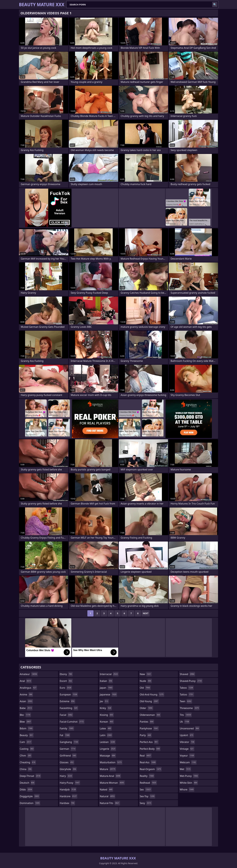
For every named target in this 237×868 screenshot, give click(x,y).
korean (107, 722)
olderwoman (150, 715)
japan (106, 688)
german (68, 749)
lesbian (108, 742)
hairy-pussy (70, 783)
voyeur (187, 756)
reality (147, 776)
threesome (190, 708)
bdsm (27, 728)
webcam (188, 762)
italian (106, 681)
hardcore (69, 796)
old (145, 688)
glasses (67, 762)
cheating (28, 762)
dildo (26, 789)
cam (26, 742)
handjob (68, 789)
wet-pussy (189, 776)
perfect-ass (149, 742)
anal (26, 681)
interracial (109, 674)
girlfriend (68, 756)
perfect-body (150, 749)
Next (146, 613)
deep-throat (30, 776)
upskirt (187, 735)
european (69, 694)
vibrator (187, 742)
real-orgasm (151, 769)
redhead (148, 783)
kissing (107, 715)
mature (108, 769)
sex (146, 789)
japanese (108, 694)
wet (185, 769)
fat (65, 735)
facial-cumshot (72, 722)
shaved (187, 674)
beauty (27, 735)
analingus (28, 688)
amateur (29, 674)
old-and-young (152, 694)
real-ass (148, 762)
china (26, 769)
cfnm (26, 756)
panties (147, 722)
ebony (66, 674)
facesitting (69, 708)
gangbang (69, 742)
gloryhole (68, 769)
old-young (149, 701)
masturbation (111, 762)
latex (106, 728)
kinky (106, 708)
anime (26, 694)
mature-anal (110, 776)
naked (106, 789)
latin (106, 735)
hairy (66, 776)
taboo (187, 688)
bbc (25, 715)
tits (186, 715)
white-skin (189, 783)
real (146, 756)
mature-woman (112, 783)
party (146, 735)
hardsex (67, 803)
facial (66, 715)
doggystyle (30, 796)
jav (104, 701)
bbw (26, 722)
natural (107, 796)
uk (185, 722)
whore (187, 789)
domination (30, 803)
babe (26, 708)
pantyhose (149, 728)
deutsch (27, 783)
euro (66, 688)
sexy (146, 803)
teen (186, 701)
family (67, 728)
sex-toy (147, 796)
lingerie (108, 749)
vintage (187, 749)
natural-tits (110, 803)
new (146, 674)
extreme (67, 701)
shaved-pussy (191, 681)
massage (108, 756)
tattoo (187, 694)
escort (66, 681)
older (146, 708)
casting (27, 749)
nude (146, 681)
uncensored (190, 728)
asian (26, 701)
